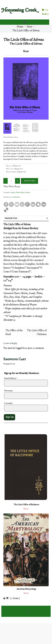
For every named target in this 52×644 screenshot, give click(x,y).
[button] (25, 22)
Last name (8, 403)
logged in (20, 348)
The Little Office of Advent (24, 40)
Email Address (11, 378)
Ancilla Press (17, 197)
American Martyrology (26, 589)
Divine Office (20, 192)
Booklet (28, 192)
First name (9, 391)
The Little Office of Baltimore (26, 505)
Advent (13, 192)
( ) (13, 598)
